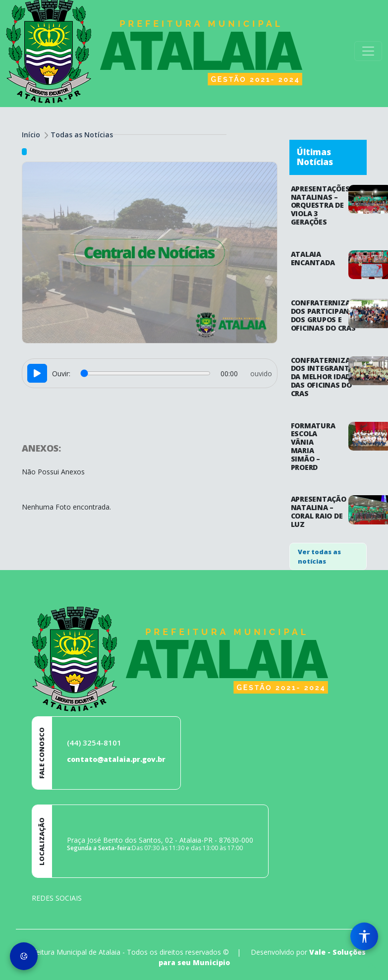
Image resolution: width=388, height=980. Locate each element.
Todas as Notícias (82, 135)
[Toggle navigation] (368, 51)
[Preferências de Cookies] (24, 956)
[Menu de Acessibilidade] (364, 936)
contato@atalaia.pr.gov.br (116, 759)
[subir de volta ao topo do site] (371, 966)
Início (31, 135)
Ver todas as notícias (319, 557)
